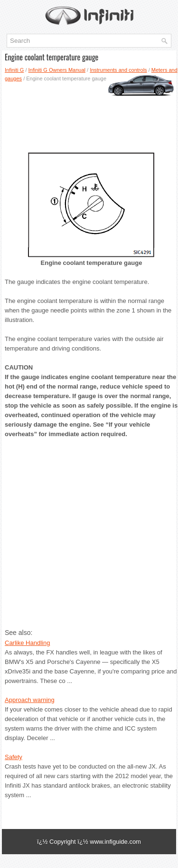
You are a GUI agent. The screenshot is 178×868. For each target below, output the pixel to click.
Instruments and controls (118, 70)
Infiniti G (14, 70)
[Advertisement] (89, 114)
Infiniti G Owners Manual (57, 70)
